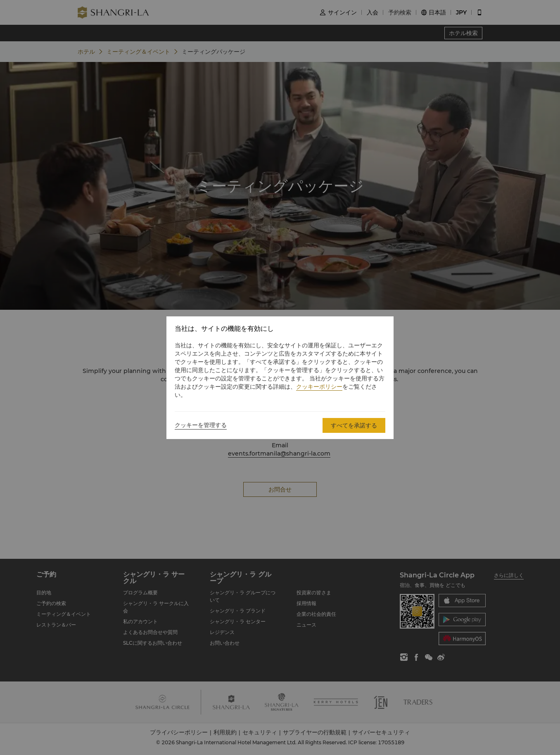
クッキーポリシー (319, 387)
